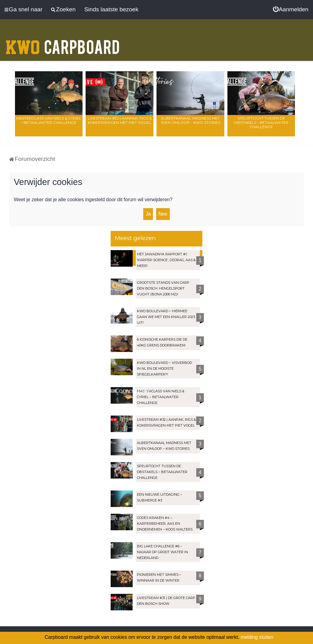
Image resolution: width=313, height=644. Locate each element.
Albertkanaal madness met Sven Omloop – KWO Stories (190, 120)
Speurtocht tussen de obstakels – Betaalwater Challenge (261, 122)
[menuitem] (291, 9)
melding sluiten (257, 637)
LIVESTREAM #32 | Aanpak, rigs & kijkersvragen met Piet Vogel (120, 120)
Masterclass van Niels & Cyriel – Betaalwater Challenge (49, 120)
